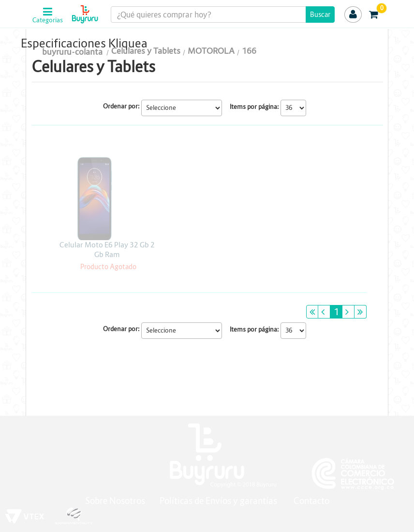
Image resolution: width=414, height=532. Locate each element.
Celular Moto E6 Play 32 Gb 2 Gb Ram (107, 250)
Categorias (48, 20)
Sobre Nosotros (115, 501)
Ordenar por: (121, 106)
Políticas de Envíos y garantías (219, 501)
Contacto (311, 501)
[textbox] (223, 15)
